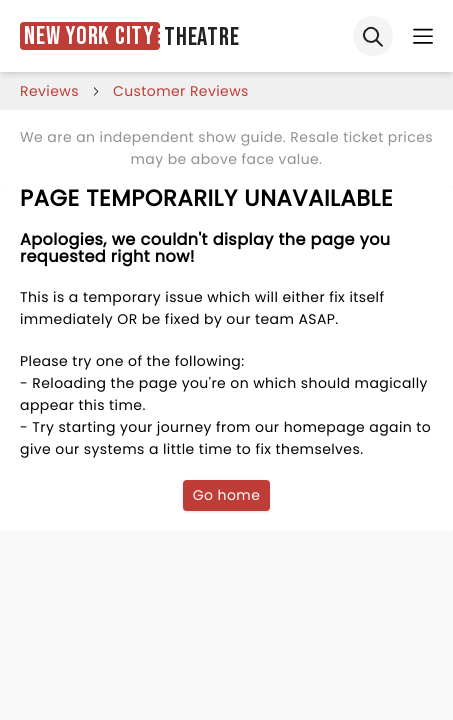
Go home (227, 495)
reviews (49, 91)
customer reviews (181, 91)
